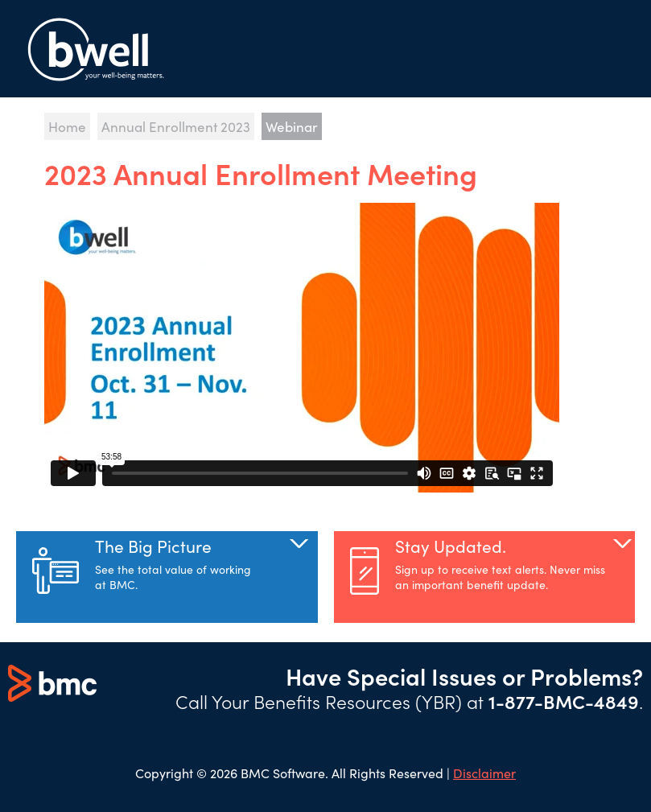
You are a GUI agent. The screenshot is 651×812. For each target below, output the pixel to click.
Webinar (292, 126)
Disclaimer (484, 773)
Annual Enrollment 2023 (176, 126)
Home (67, 126)
